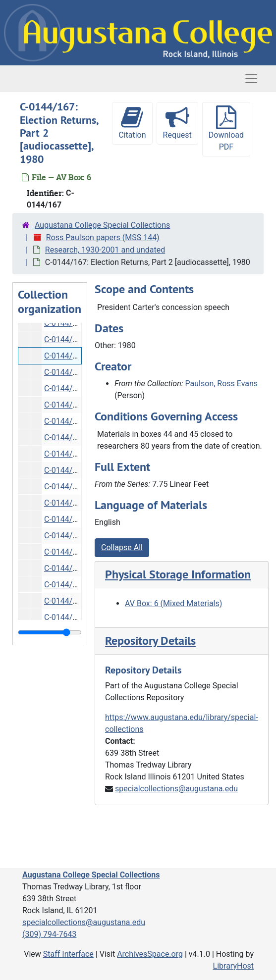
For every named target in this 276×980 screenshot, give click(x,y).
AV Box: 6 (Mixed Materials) (173, 603)
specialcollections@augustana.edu (176, 789)
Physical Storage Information (178, 574)
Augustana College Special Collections (102, 225)
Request (177, 123)
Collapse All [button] (122, 547)
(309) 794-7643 (49, 934)
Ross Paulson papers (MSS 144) (103, 237)
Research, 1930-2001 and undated (105, 250)
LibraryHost (233, 966)
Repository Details (150, 641)
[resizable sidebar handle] (50, 632)
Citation (132, 123)
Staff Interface (68, 954)
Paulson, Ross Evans (222, 384)
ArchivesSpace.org (150, 954)
